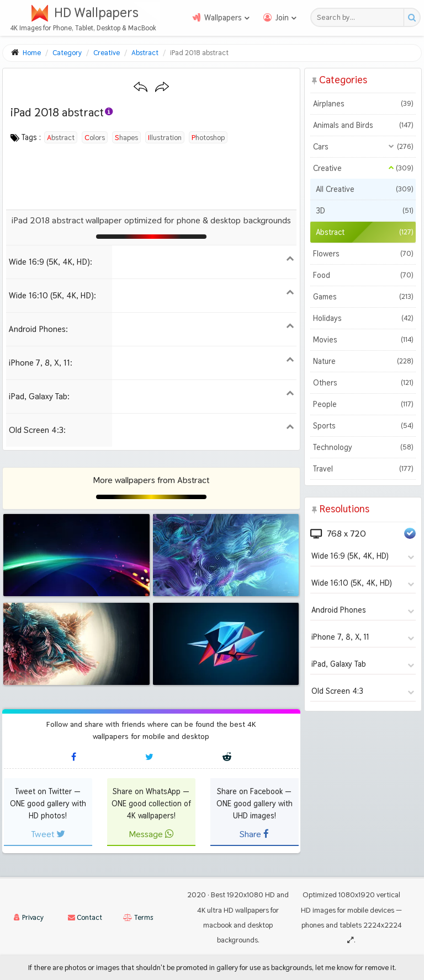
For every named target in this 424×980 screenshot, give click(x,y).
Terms (138, 917)
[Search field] (360, 17)
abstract (61, 137)
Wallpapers (223, 18)
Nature (363, 361)
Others (363, 383)
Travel (363, 469)
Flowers (363, 254)
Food (363, 275)
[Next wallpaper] (162, 87)
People (363, 404)
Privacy (29, 917)
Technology (363, 447)
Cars (363, 147)
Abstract (364, 232)
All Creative (364, 189)
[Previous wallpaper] (141, 87)
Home (32, 53)
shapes (126, 137)
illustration (165, 137)
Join (282, 18)
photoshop (208, 137)
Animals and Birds (363, 125)
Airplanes (363, 104)
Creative (363, 168)
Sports (363, 426)
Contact (85, 917)
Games (363, 297)
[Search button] (412, 17)
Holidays (363, 318)
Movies (363, 340)
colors (95, 137)
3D (364, 211)
